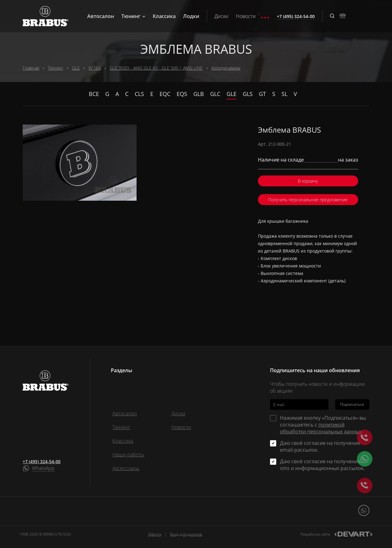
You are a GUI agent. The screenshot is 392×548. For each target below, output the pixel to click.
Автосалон (101, 16)
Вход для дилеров (186, 534)
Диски (221, 16)
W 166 (95, 68)
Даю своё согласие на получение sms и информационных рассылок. (322, 465)
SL (284, 94)
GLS (248, 94)
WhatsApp (43, 468)
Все (94, 94)
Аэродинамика (226, 68)
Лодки (191, 16)
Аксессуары (126, 468)
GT (262, 94)
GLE (76, 68)
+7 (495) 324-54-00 (42, 461)
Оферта (155, 534)
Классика (164, 16)
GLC (215, 94)
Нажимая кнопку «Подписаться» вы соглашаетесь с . (323, 425)
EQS (182, 94)
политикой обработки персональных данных (321, 428)
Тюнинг (133, 16)
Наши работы (128, 454)
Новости (246, 16)
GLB (199, 94)
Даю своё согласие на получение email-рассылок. (320, 446)
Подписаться (352, 404)
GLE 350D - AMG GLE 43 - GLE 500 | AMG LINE (156, 68)
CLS (139, 94)
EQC (165, 94)
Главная (31, 68)
